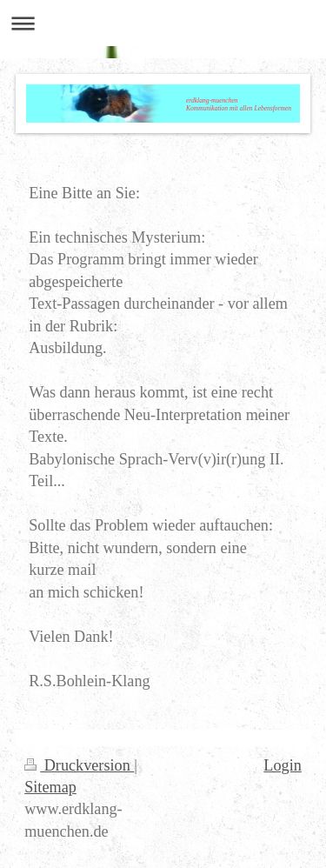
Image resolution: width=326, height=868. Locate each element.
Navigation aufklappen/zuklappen (163, 23)
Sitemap (50, 787)
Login (282, 765)
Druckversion (79, 765)
